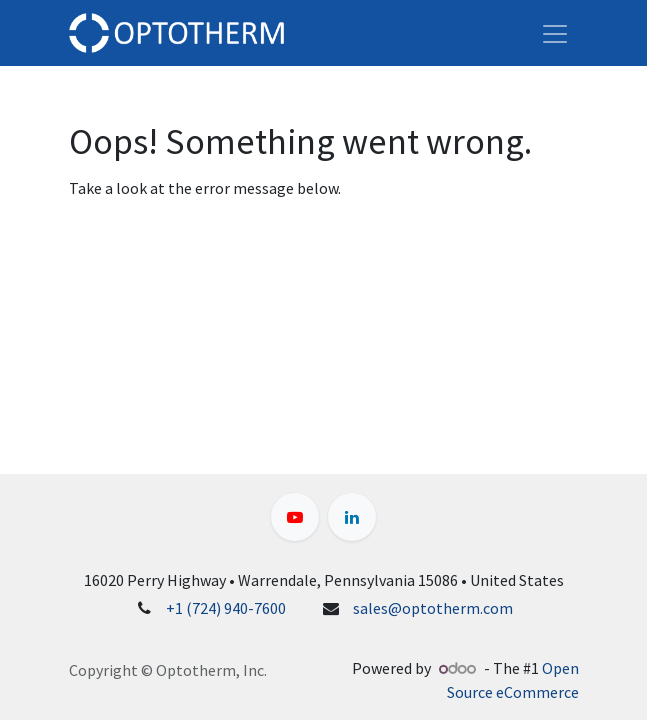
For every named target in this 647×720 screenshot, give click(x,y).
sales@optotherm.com (433, 608)
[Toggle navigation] (555, 33)
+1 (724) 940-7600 (226, 608)
